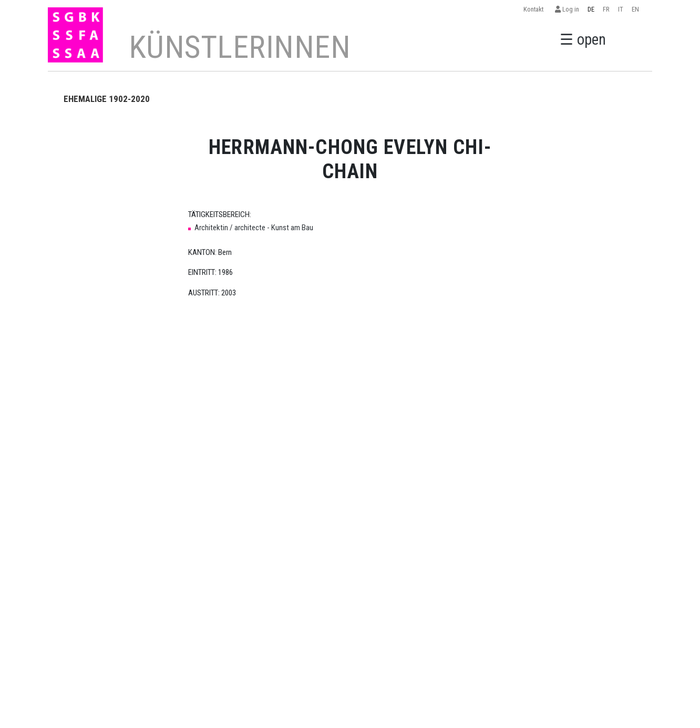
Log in (567, 9)
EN (635, 9)
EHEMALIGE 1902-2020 (107, 99)
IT (621, 9)
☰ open (583, 39)
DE (591, 9)
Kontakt (535, 9)
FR (606, 9)
